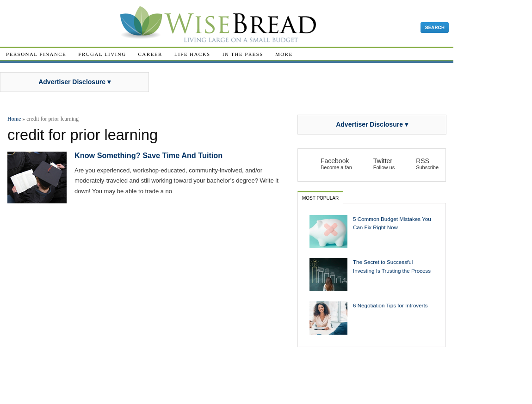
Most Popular (320, 198)
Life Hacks (192, 54)
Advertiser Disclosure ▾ (74, 82)
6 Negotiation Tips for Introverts (390, 305)
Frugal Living (102, 54)
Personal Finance (36, 54)
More (284, 54)
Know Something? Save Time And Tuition (148, 155)
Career (150, 54)
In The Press (243, 54)
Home (14, 119)
